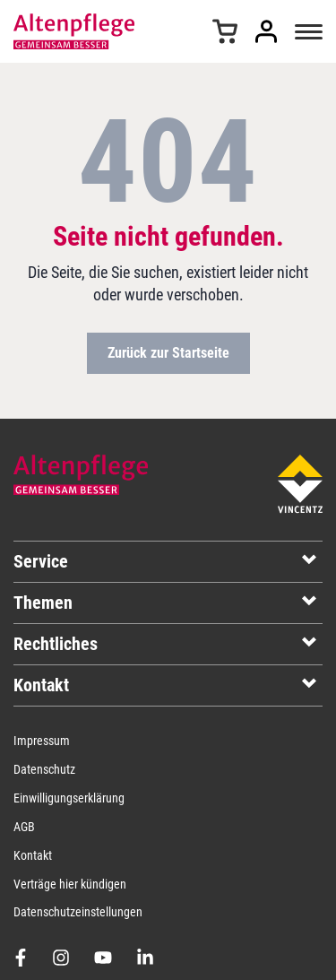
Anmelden (266, 31)
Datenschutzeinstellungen (78, 912)
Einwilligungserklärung (69, 798)
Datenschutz (44, 769)
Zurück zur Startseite (168, 353)
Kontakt (33, 855)
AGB (24, 827)
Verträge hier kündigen (70, 884)
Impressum (42, 741)
